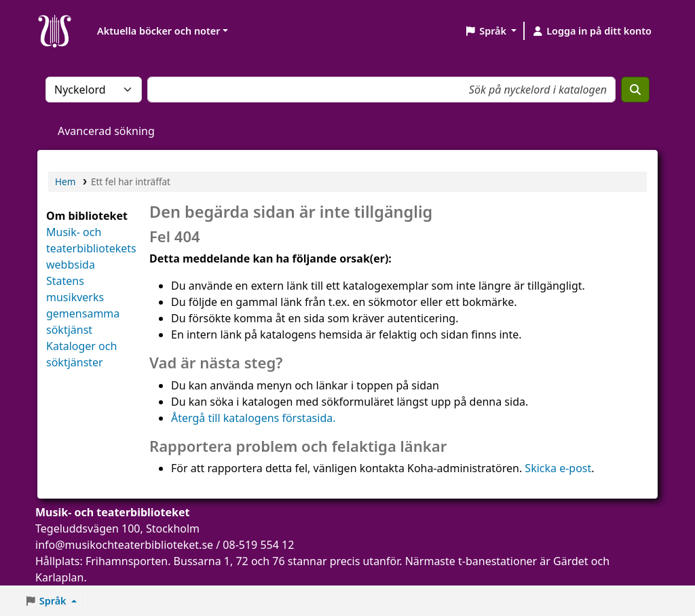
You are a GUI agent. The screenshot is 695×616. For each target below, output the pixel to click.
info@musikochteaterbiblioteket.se (124, 545)
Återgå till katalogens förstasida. (253, 418)
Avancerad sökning (106, 131)
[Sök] (635, 90)
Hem (65, 181)
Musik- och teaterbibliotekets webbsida (91, 248)
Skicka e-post (558, 468)
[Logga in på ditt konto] (591, 31)
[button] (490, 31)
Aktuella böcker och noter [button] (158, 31)
